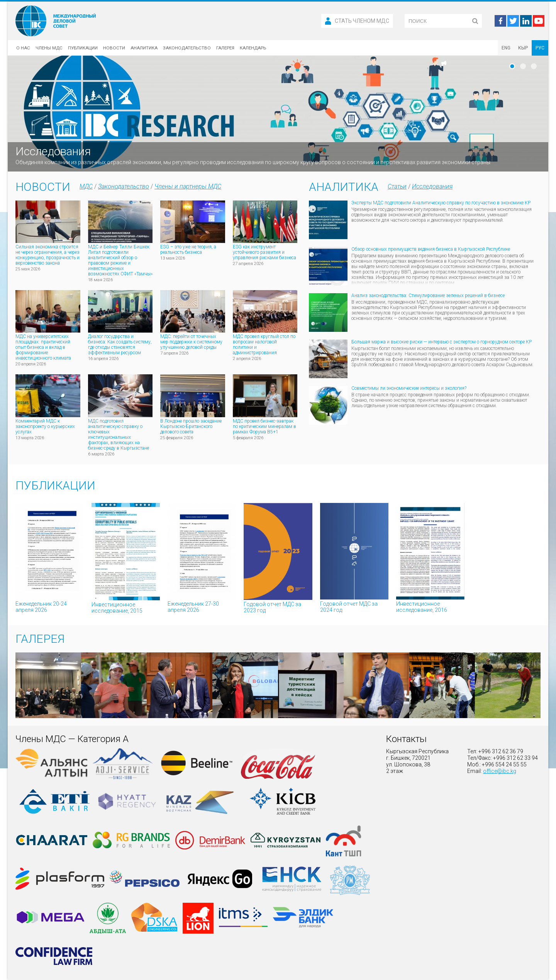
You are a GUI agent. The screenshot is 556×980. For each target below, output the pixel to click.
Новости (114, 48)
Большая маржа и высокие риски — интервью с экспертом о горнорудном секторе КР (442, 342)
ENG (506, 48)
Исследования (432, 186)
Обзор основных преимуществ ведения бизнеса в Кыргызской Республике (431, 249)
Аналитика (144, 48)
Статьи (397, 186)
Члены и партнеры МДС (188, 186)
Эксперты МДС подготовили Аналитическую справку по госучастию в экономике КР (441, 203)
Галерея (225, 48)
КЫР (523, 48)
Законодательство (187, 48)
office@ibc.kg (500, 771)
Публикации (83, 48)
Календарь (253, 48)
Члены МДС (49, 48)
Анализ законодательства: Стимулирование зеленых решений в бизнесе (428, 296)
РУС (540, 48)
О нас (23, 48)
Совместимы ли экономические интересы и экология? (409, 388)
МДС (86, 186)
